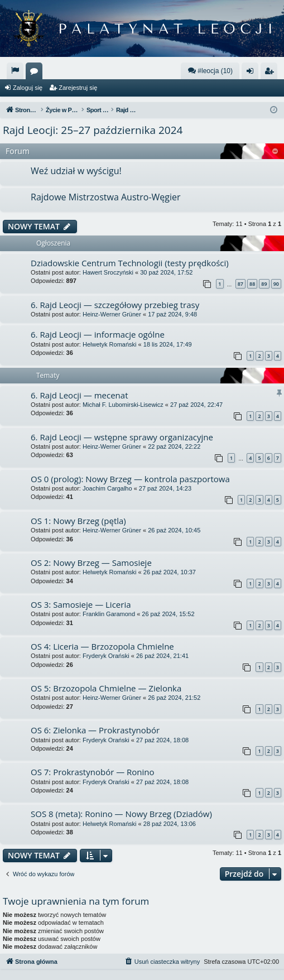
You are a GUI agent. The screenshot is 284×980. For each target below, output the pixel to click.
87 (240, 284)
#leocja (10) (210, 71)
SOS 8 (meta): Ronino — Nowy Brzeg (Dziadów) (121, 814)
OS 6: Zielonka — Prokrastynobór (95, 730)
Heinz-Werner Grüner (112, 314)
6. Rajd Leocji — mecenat (80, 395)
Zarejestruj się (78, 88)
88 (252, 284)
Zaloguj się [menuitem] (252, 73)
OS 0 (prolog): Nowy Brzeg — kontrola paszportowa (130, 479)
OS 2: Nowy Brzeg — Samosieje (91, 563)
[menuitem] (15, 71)
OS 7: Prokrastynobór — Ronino (93, 772)
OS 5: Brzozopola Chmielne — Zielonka (106, 688)
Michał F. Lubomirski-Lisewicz (123, 405)
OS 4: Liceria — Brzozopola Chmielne (102, 646)
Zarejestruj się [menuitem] (271, 73)
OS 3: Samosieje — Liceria (81, 604)
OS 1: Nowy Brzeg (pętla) (78, 521)
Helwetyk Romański (110, 344)
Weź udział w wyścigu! (76, 171)
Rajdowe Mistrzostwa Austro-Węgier (106, 197)
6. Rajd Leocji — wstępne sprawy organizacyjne (122, 437)
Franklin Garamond (109, 614)
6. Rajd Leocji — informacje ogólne (98, 334)
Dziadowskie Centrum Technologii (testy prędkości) (130, 263)
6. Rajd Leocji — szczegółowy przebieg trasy (115, 305)
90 (276, 284)
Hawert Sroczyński (108, 272)
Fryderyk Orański (106, 656)
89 (264, 284)
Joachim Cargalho (107, 488)
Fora (36, 73)
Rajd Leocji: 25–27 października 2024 (93, 130)
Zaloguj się (28, 88)
